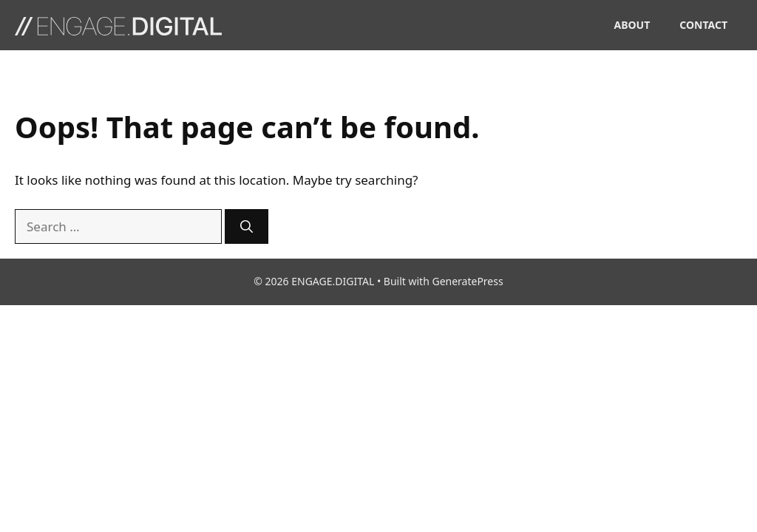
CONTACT (703, 25)
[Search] (247, 227)
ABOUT (632, 25)
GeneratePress (467, 281)
